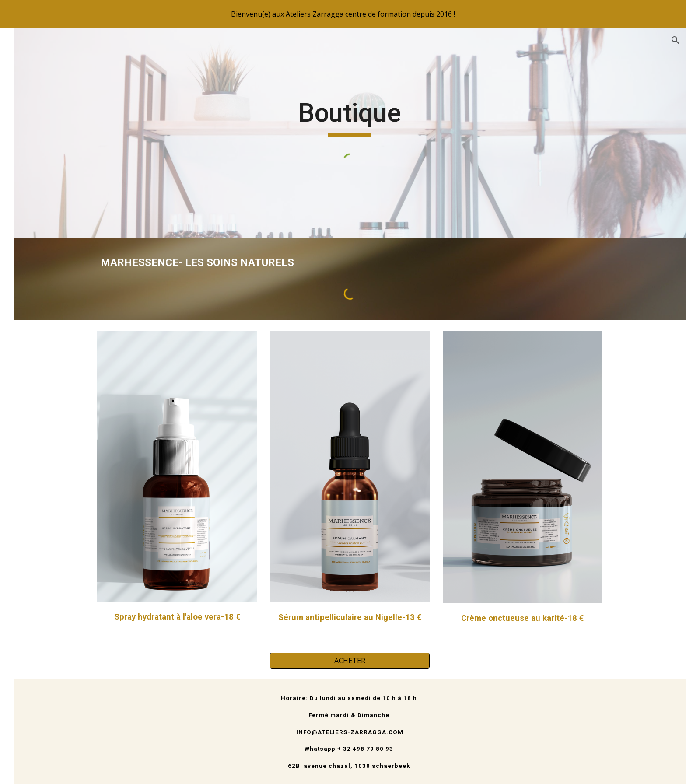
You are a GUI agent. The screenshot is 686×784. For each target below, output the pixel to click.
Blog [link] (25, 198)
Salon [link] (27, 180)
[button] (675, 40)
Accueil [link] (29, 162)
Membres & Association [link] (56, 234)
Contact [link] (30, 270)
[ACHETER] (397, 661)
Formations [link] (36, 216)
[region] (343, 14)
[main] (398, 117)
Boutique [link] (33, 252)
